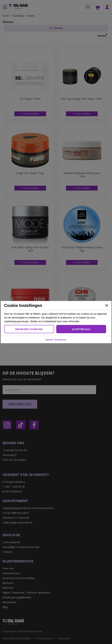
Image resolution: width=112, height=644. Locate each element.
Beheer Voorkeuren (56, 340)
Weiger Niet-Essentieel (29, 329)
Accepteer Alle (81, 329)
